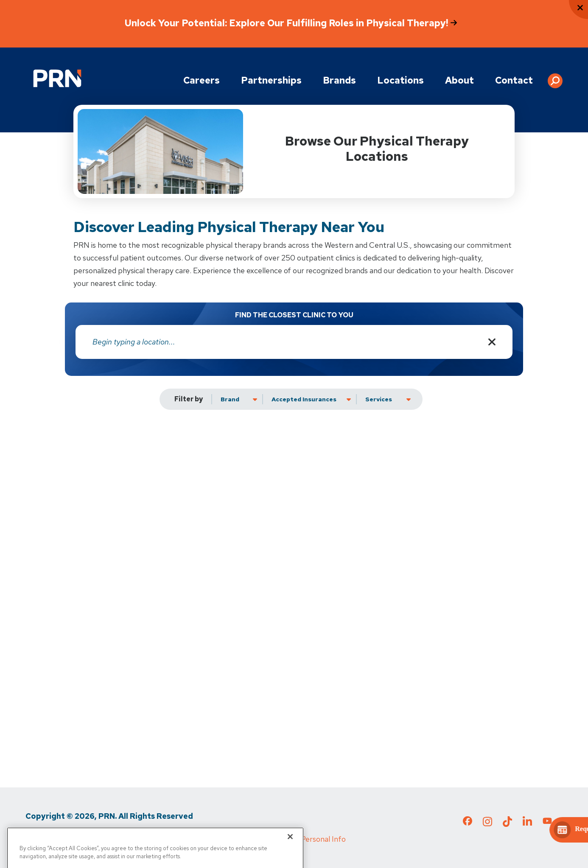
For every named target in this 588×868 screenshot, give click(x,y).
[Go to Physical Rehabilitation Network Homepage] (57, 78)
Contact (514, 80)
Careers (202, 80)
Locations (400, 80)
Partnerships (271, 80)
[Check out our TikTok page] (507, 824)
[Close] (290, 848)
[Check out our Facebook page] (468, 823)
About (459, 80)
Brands (339, 80)
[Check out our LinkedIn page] (527, 824)
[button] (555, 78)
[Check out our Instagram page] (487, 824)
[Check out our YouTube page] (547, 822)
